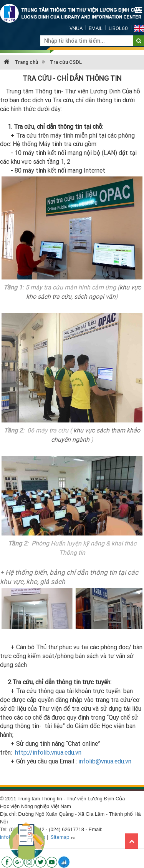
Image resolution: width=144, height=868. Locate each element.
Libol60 (118, 28)
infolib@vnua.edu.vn (105, 761)
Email (96, 28)
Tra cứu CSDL (66, 62)
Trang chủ (21, 62)
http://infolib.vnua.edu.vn (48, 752)
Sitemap (60, 837)
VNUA (76, 28)
